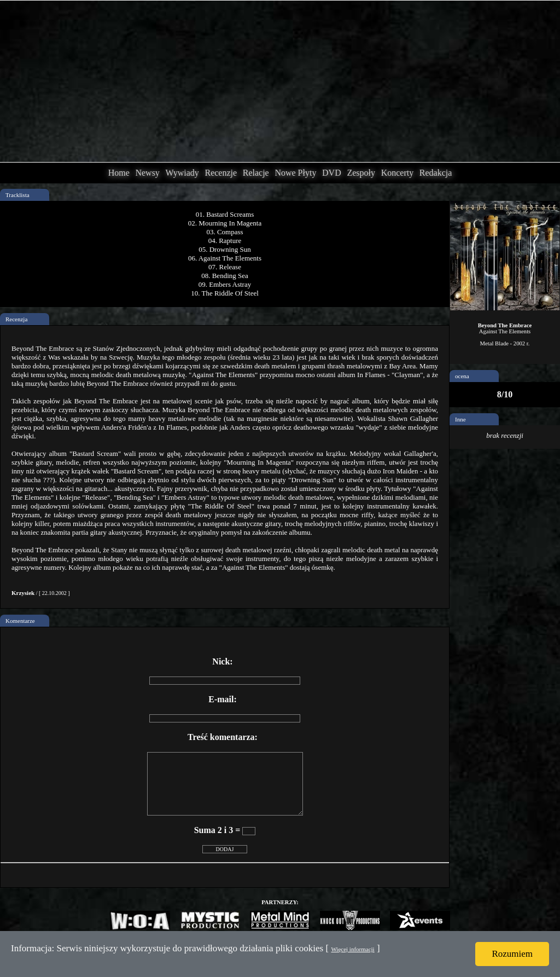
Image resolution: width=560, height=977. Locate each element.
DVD (332, 173)
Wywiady (182, 173)
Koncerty (398, 173)
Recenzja (16, 319)
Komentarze (20, 621)
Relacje (256, 173)
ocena (462, 376)
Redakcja (436, 173)
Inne (460, 419)
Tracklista (17, 195)
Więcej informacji (352, 949)
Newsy (147, 173)
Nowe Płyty (295, 173)
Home (119, 173)
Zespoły (361, 173)
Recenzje (221, 173)
